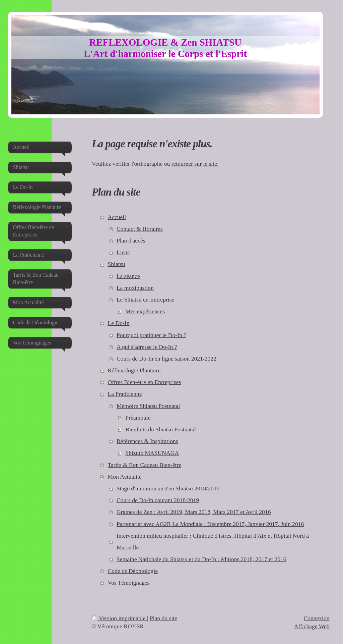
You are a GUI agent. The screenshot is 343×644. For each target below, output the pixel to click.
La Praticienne (125, 394)
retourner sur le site (194, 164)
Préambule (138, 418)
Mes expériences (145, 311)
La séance (128, 276)
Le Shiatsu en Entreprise (145, 300)
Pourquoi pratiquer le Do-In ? (151, 335)
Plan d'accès (131, 240)
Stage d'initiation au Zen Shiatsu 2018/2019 (168, 488)
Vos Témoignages (128, 583)
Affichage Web (312, 626)
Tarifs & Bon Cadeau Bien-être (144, 465)
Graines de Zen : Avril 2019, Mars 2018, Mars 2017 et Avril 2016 (194, 512)
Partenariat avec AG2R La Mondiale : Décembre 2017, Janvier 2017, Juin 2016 (210, 524)
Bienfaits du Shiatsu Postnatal (161, 429)
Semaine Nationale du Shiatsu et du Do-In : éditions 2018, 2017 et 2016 (201, 559)
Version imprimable (119, 618)
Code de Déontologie (133, 571)
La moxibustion (135, 288)
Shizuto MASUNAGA (152, 453)
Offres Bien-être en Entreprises (144, 382)
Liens (123, 252)
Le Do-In (118, 323)
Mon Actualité (124, 477)
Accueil (117, 217)
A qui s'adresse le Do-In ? (147, 347)
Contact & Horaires (140, 229)
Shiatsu (116, 264)
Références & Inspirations (147, 441)
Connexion (316, 618)
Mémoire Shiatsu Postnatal (148, 406)
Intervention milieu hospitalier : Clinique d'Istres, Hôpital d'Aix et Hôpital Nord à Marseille (213, 542)
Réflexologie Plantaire (134, 370)
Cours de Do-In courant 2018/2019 (158, 500)
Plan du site (163, 618)
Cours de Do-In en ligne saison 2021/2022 (166, 359)
